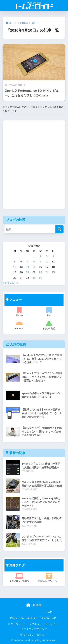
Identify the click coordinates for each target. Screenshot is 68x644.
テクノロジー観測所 (19, 577)
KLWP (48, 612)
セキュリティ (16, 624)
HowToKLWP (48, 618)
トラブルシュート (37, 624)
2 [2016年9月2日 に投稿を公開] (40, 256)
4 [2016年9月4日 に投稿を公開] (53, 256)
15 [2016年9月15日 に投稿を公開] (34, 267)
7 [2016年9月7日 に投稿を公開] (28, 261)
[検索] (59, 229)
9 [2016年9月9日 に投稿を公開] (40, 261)
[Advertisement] (34, 167)
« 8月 (6, 283)
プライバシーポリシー (34, 629)
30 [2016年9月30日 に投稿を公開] (40, 278)
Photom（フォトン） (49, 577)
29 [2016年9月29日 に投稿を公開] (34, 278)
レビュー (55, 624)
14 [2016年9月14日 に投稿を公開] (28, 267)
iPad (49, 312)
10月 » (14, 283)
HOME (34, 605)
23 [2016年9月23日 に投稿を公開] (40, 272)
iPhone (19, 312)
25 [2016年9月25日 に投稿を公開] (53, 272)
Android (19, 325)
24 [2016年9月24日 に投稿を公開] (47, 272)
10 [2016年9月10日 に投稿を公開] (47, 261)
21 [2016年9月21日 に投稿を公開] (28, 272)
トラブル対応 (49, 325)
